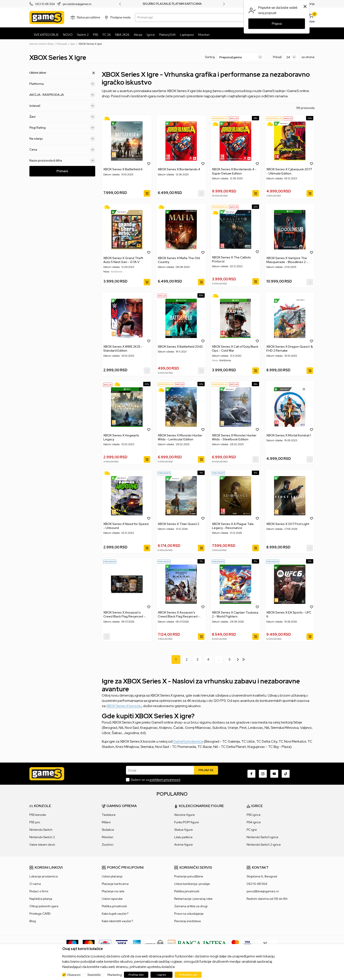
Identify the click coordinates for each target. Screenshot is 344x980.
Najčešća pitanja (41, 899)
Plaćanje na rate (113, 891)
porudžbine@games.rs (263, 891)
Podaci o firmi (39, 891)
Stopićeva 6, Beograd (262, 876)
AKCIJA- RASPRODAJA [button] (62, 95)
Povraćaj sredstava (187, 921)
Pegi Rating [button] (62, 128)
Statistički (94, 975)
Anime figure (184, 845)
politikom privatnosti (165, 780)
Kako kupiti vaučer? (115, 914)
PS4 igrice (254, 822)
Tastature (109, 815)
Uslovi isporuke (112, 899)
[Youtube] (274, 774)
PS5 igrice (254, 815)
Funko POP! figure (187, 822)
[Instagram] (263, 774)
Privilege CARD (40, 914)
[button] (149, 164)
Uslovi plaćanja (112, 876)
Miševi (106, 822)
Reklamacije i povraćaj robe (193, 899)
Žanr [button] (62, 117)
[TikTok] (286, 774)
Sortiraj (210, 57)
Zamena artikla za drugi (191, 906)
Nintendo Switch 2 (42, 837)
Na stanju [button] (62, 139)
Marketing (115, 975)
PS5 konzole (38, 815)
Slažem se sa (155, 780)
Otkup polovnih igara (44, 906)
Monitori (107, 837)
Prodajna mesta (120, 17)
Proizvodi (62, 44)
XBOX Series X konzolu (124, 706)
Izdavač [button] (62, 106)
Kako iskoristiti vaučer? (117, 921)
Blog (33, 921)
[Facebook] (251, 774)
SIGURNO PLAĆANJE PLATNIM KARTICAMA (172, 4)
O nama (35, 884)
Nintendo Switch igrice (262, 837)
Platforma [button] (62, 84)
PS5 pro (35, 822)
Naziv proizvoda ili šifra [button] (62, 161)
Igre (73, 44)
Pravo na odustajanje (189, 914)
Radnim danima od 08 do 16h (267, 899)
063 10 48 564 (45, 4)
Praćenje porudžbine (189, 876)
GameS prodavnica (188, 741)
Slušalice (108, 830)
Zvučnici (108, 845)
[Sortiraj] (241, 57)
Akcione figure (185, 815)
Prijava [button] (277, 24)
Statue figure (184, 830)
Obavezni (74, 975)
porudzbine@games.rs (77, 4)
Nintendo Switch (41, 830)
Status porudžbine (89, 17)
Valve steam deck (42, 845)
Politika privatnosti (114, 906)
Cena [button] (62, 150)
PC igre (252, 830)
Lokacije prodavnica (44, 876)
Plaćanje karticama (115, 884)
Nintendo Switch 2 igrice (264, 845)
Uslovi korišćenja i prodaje (192, 884)
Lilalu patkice (183, 837)
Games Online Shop (41, 44)
